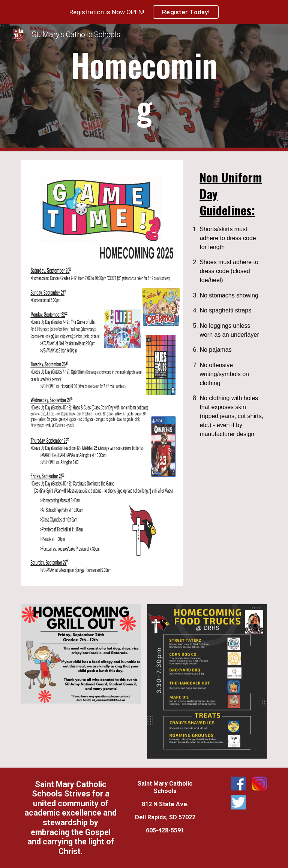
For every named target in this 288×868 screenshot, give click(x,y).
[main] (144, 88)
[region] (144, 12)
